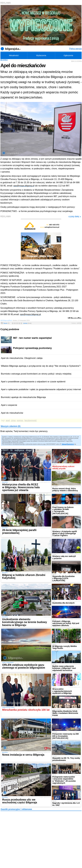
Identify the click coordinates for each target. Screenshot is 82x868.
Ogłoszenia (68, 55)
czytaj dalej (75, 216)
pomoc (20, 420)
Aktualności (14, 55)
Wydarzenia (41, 55)
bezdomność (31, 420)
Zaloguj (64, 444)
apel (8, 420)
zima (13, 420)
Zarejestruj (70, 444)
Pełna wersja (75, 49)
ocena (27, 323)
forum (7, 323)
